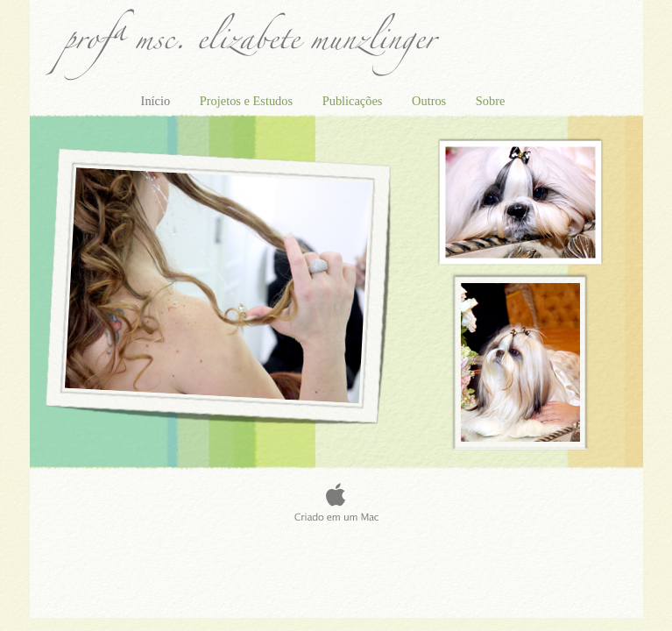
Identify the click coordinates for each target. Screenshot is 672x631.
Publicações (354, 101)
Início (157, 101)
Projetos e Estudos (248, 101)
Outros (431, 101)
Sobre (491, 101)
